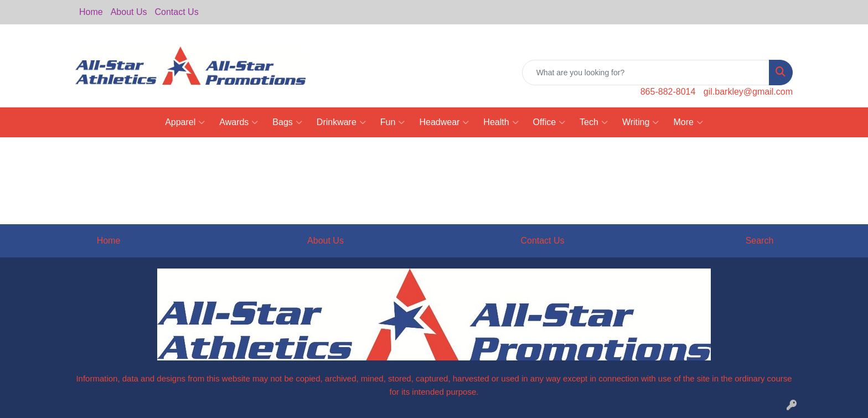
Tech (594, 122)
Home (91, 12)
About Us (129, 12)
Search (760, 241)
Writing (641, 122)
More (688, 122)
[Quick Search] (646, 73)
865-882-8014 (668, 92)
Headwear (444, 122)
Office (549, 122)
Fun (393, 122)
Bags (287, 122)
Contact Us (177, 12)
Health (501, 122)
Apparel (185, 122)
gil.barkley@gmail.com (748, 92)
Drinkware (341, 122)
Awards (239, 122)
